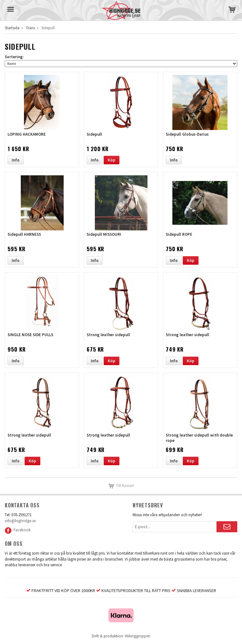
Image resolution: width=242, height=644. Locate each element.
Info (16, 160)
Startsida (12, 28)
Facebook (18, 530)
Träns (30, 28)
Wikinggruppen (138, 636)
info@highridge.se (20, 521)
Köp (112, 160)
